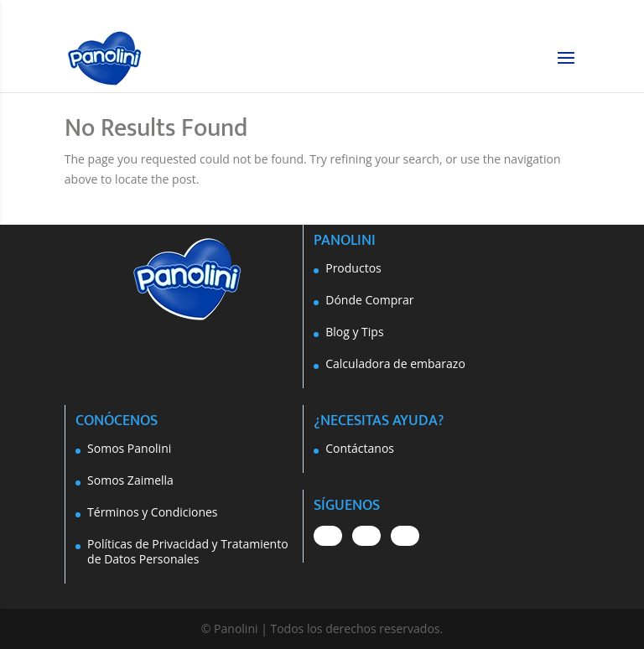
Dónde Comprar (369, 300)
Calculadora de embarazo (395, 363)
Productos (353, 268)
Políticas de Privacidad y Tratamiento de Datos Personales (188, 551)
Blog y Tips (354, 332)
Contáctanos (360, 448)
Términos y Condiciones (152, 512)
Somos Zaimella (130, 480)
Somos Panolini (129, 448)
